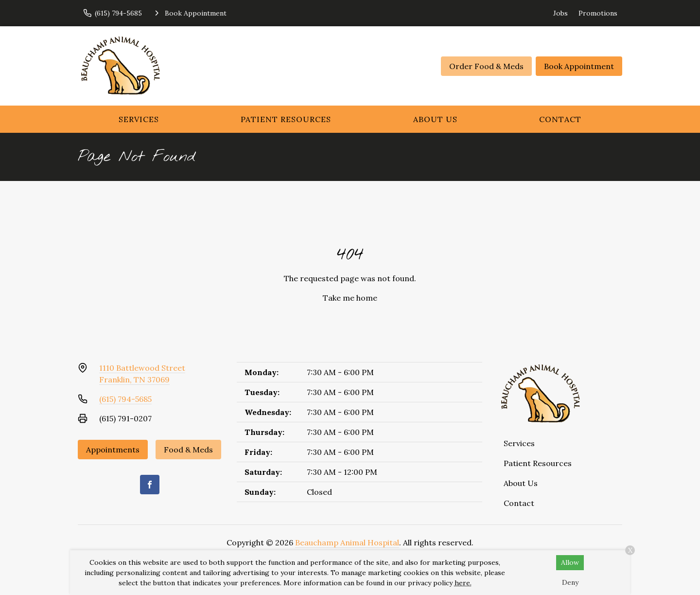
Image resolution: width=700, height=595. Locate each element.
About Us (435, 119)
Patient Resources (286, 119)
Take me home (350, 298)
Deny (570, 582)
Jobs (560, 13)
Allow (570, 562)
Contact (560, 119)
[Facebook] (150, 485)
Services (139, 119)
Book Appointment (579, 66)
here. (463, 583)
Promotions (598, 13)
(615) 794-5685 (125, 399)
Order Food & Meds (486, 66)
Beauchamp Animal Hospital (347, 542)
